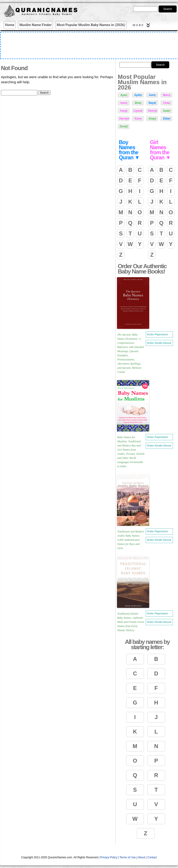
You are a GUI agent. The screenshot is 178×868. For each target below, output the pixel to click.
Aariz (152, 95)
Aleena (152, 111)
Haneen (124, 119)
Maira (166, 95)
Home (10, 25)
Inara (124, 103)
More (142, 25)
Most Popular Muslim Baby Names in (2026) (91, 25)
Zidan (166, 119)
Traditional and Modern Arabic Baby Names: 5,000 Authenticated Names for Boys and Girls (131, 540)
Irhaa (167, 103)
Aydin (138, 95)
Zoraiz (124, 126)
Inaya (124, 111)
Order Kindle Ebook (159, 343)
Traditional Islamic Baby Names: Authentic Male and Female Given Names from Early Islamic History (131, 622)
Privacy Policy (109, 857)
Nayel (152, 103)
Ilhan (138, 103)
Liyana (138, 111)
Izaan (166, 111)
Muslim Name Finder (35, 25)
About (142, 857)
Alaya (152, 119)
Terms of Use (128, 857)
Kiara (138, 119)
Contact (152, 857)
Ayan (124, 95)
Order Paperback (157, 334)
